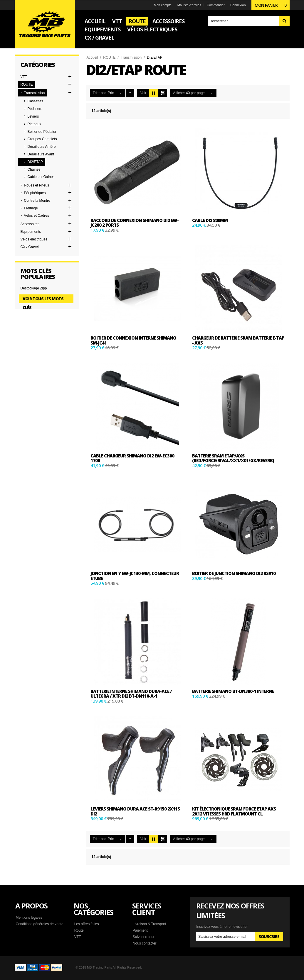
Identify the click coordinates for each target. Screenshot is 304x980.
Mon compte (163, 5)
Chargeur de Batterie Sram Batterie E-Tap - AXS (238, 340)
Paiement (140, 930)
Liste (163, 93)
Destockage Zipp (34, 288)
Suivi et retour (144, 937)
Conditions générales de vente (40, 924)
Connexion (238, 5)
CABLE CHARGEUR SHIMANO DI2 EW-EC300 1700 (132, 458)
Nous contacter (145, 943)
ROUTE (109, 57)
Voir (143, 93)
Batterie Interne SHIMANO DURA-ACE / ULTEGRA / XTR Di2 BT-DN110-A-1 (131, 694)
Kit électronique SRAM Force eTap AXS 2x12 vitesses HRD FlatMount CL (234, 811)
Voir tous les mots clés (43, 300)
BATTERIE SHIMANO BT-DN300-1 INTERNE (233, 691)
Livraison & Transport (149, 924)
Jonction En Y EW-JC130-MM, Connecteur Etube (135, 576)
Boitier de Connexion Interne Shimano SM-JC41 (133, 340)
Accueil (92, 57)
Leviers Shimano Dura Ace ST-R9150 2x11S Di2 (135, 811)
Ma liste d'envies (189, 5)
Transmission (131, 57)
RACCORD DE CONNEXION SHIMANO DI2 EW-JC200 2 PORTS (135, 223)
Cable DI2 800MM (210, 220)
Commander (216, 5)
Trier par (99, 93)
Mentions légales (29, 918)
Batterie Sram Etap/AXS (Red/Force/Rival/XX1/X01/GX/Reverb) (233, 458)
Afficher (179, 93)
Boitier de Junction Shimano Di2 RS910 (234, 573)
